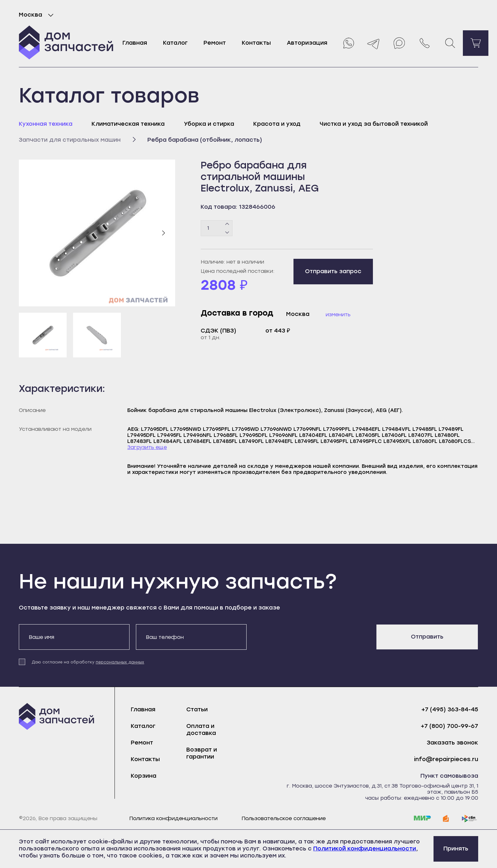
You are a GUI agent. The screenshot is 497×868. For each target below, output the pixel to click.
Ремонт (215, 43)
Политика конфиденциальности (173, 818)
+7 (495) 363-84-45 (450, 710)
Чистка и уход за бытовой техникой (374, 124)
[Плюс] (227, 224)
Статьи (197, 709)
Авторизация (307, 43)
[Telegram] (374, 43)
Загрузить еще (147, 447)
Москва (37, 15)
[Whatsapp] (348, 43)
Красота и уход (277, 124)
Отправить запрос (333, 271)
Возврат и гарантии (202, 753)
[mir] (422, 819)
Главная (135, 43)
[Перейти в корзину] (476, 43)
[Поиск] (450, 43)
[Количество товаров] (217, 228)
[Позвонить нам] (425, 43)
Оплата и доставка (201, 730)
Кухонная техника (46, 124)
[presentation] (301, 637)
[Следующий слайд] (163, 233)
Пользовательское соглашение (284, 818)
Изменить (338, 314)
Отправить (427, 637)
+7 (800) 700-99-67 (449, 726)
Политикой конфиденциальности (365, 849)
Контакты (256, 43)
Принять (456, 849)
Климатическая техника (128, 124)
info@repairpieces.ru (446, 759)
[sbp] (470, 819)
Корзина (144, 776)
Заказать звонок (452, 743)
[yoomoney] (446, 819)
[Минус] (227, 232)
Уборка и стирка (209, 124)
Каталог (175, 43)
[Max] (399, 43)
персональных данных (120, 662)
